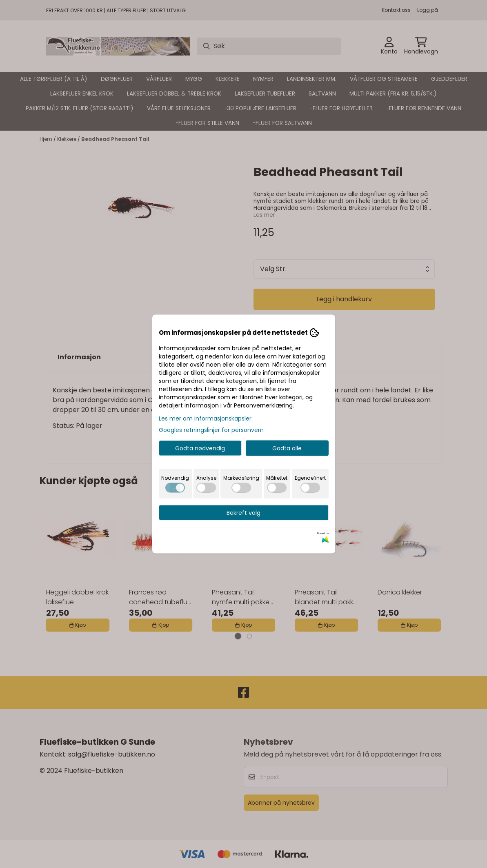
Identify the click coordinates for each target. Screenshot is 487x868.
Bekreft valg (244, 513)
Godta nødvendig (200, 448)
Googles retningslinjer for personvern (211, 430)
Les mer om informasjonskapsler (205, 418)
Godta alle (287, 448)
